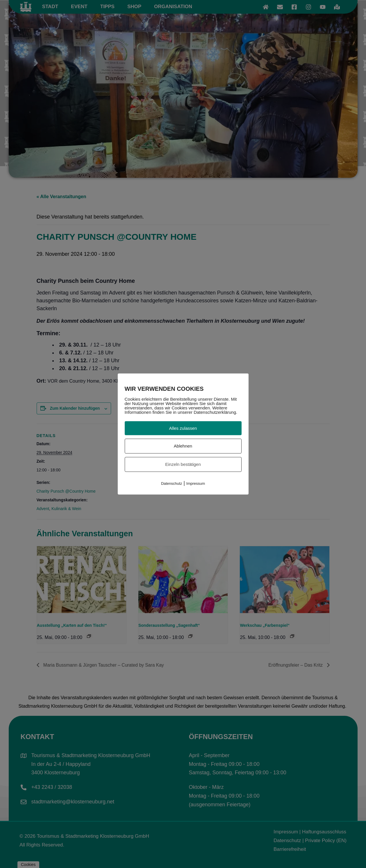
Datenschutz (172, 483)
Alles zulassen (183, 428)
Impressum (196, 483)
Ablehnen (183, 446)
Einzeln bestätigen (183, 464)
